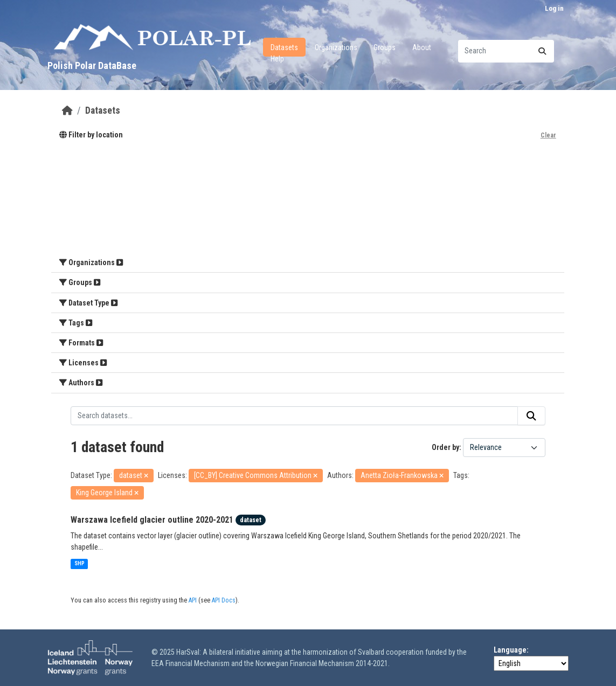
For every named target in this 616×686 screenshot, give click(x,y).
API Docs (224, 600)
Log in (554, 8)
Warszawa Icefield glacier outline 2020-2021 (152, 520)
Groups (385, 47)
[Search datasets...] (506, 51)
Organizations (336, 47)
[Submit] (542, 51)
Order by (445, 447)
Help (277, 59)
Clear (548, 135)
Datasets (284, 47)
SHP (79, 563)
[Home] (67, 110)
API (193, 600)
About (422, 47)
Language (510, 650)
